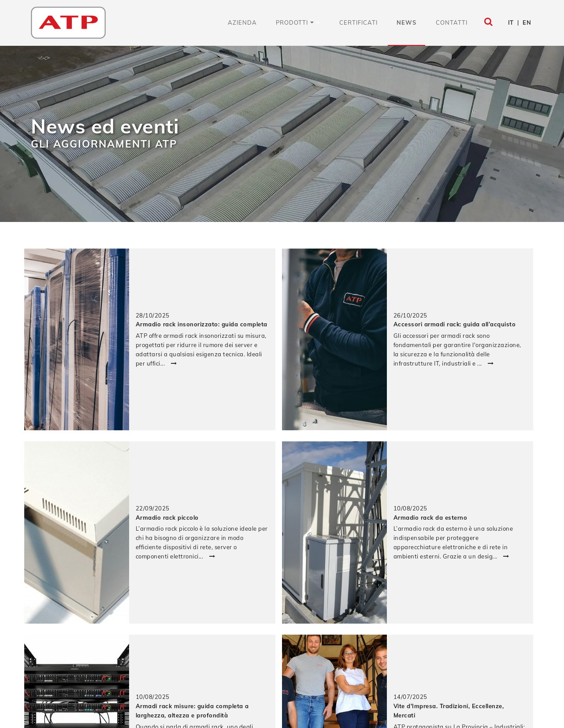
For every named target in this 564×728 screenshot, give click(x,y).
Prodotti (295, 22)
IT (511, 22)
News (406, 22)
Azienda (242, 22)
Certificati (358, 22)
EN (527, 22)
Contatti (452, 22)
